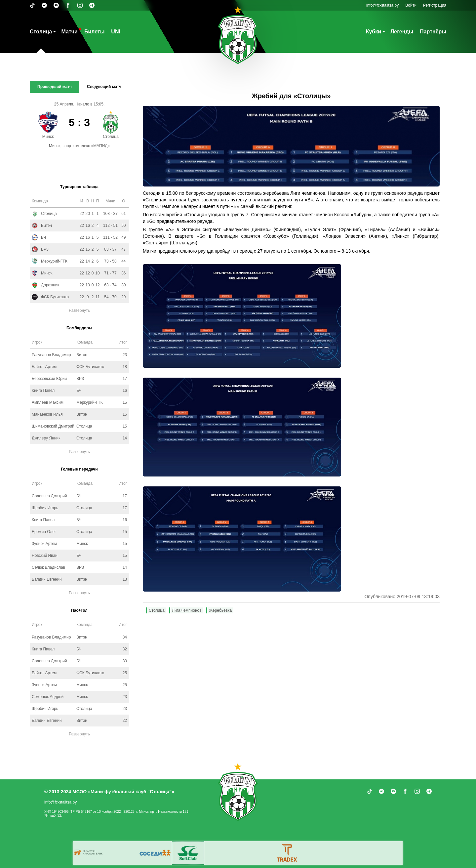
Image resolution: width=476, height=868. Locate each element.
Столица (41, 32)
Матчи (69, 32)
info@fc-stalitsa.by (382, 5)
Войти (411, 5)
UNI (116, 32)
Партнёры (433, 32)
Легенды (402, 32)
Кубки (374, 32)
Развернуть (79, 310)
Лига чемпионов (187, 610)
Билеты (94, 32)
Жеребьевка (220, 610)
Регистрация (435, 5)
